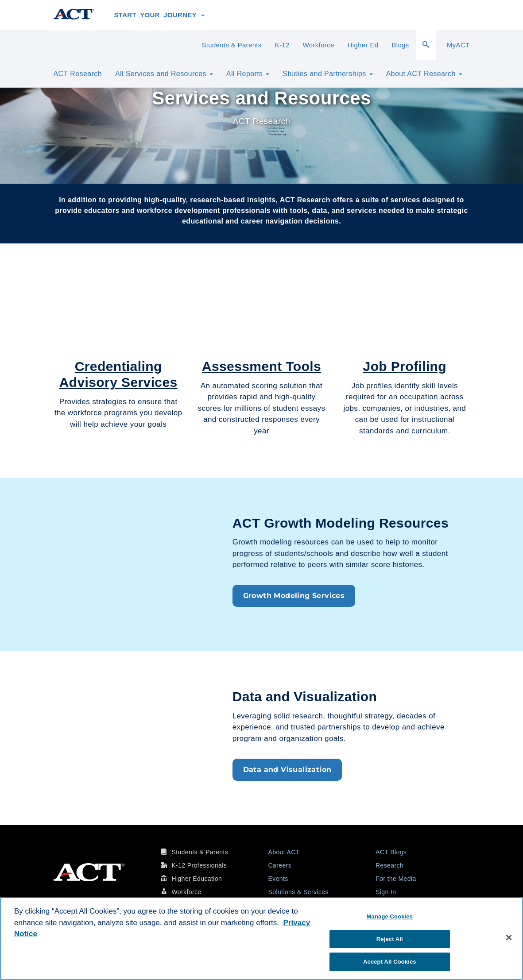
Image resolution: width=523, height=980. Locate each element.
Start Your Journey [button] (160, 15)
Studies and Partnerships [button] (327, 74)
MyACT (458, 45)
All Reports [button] (248, 74)
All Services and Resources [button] (164, 74)
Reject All (390, 939)
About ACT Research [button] (424, 74)
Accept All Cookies (390, 962)
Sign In (386, 892)
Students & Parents (231, 45)
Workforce (319, 45)
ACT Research (78, 74)
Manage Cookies (390, 916)
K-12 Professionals (199, 865)
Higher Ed (363, 45)
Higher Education (197, 879)
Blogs (400, 45)
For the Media (396, 879)
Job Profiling (405, 366)
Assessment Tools (261, 366)
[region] (261, 938)
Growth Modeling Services (294, 596)
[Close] (509, 938)
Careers (280, 865)
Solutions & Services (298, 892)
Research (389, 865)
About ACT (284, 852)
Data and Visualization (287, 770)
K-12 (282, 45)
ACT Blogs (391, 852)
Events (278, 879)
